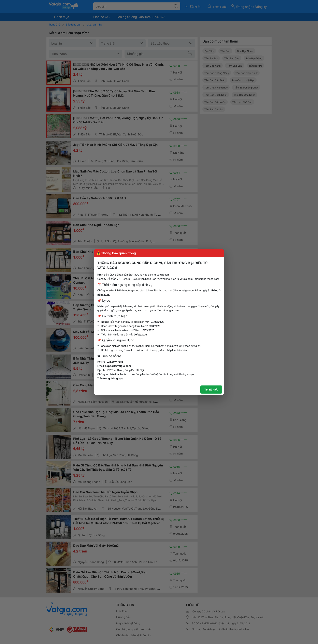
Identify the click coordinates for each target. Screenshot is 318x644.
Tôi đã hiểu (211, 389)
